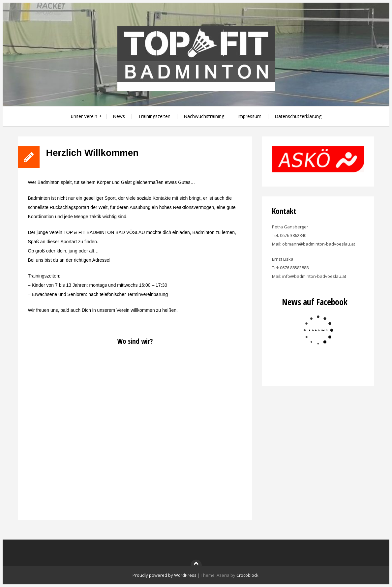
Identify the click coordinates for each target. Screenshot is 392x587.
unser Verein (84, 116)
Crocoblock (247, 575)
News (119, 116)
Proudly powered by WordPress (165, 575)
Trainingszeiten (154, 116)
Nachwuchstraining (204, 116)
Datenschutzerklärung (298, 116)
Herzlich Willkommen (92, 153)
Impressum (249, 116)
